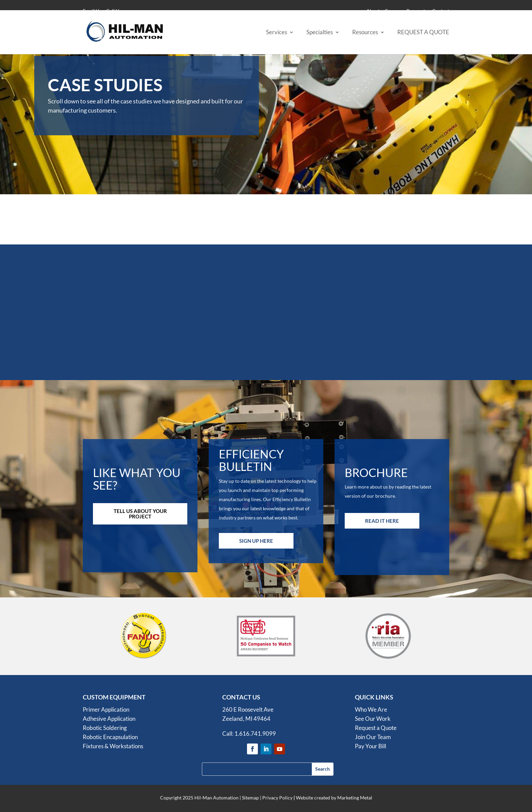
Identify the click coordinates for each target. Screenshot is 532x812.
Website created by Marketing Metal (334, 798)
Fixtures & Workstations (113, 746)
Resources (365, 33)
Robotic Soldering (105, 728)
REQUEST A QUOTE (423, 33)
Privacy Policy (277, 798)
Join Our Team (373, 737)
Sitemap (250, 798)
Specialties (320, 33)
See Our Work (373, 719)
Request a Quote (376, 728)
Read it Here (382, 521)
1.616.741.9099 (255, 734)
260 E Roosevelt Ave (248, 709)
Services (277, 33)
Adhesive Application (109, 719)
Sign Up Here (256, 541)
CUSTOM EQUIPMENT (114, 697)
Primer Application (106, 709)
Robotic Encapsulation (110, 737)
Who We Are (371, 709)
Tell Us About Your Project (140, 514)
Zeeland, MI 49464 (246, 719)
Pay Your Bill (370, 746)
